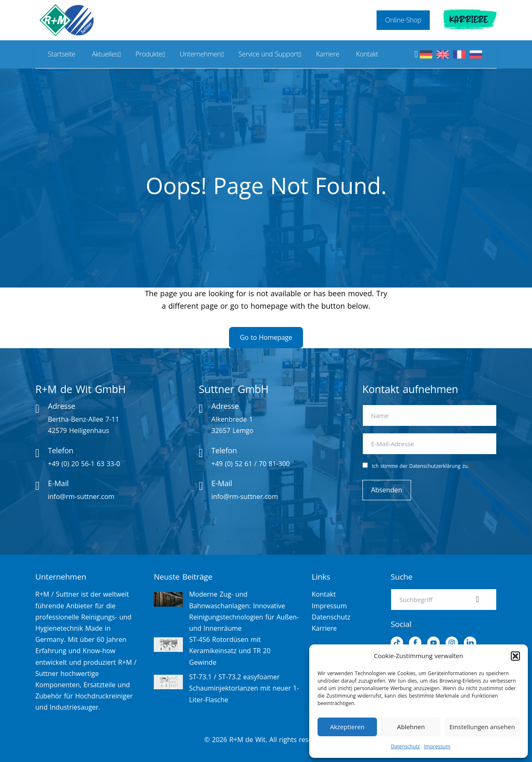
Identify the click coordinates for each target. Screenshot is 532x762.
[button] (515, 656)
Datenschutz (405, 746)
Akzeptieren (347, 727)
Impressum (437, 746)
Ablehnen (411, 727)
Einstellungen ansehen (482, 727)
